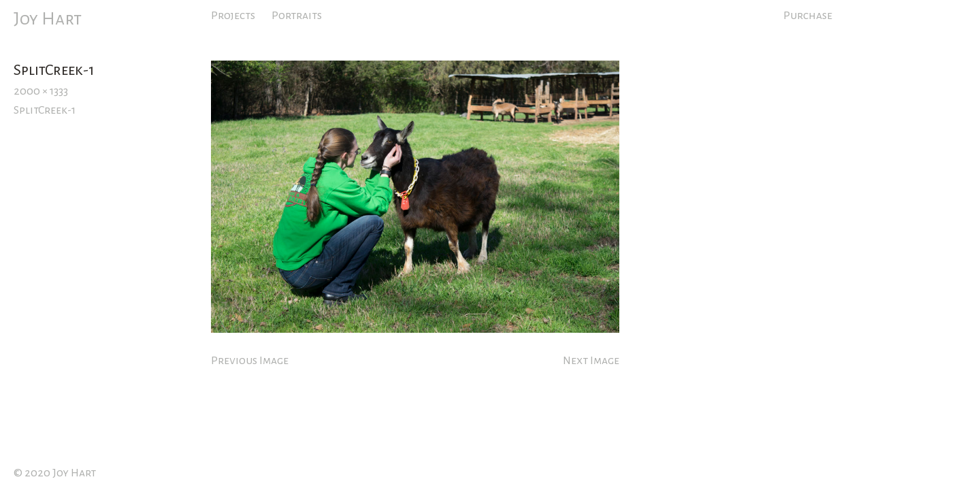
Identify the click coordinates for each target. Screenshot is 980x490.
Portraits (297, 16)
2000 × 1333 (41, 91)
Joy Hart (48, 19)
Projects (233, 16)
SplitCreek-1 (45, 110)
